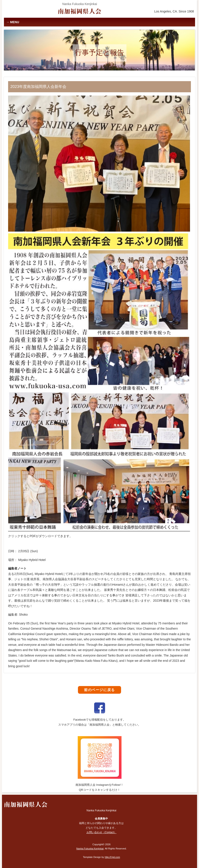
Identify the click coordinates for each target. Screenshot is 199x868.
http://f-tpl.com (112, 857)
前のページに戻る (99, 690)
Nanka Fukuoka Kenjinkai (90, 849)
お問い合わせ (101, 832)
